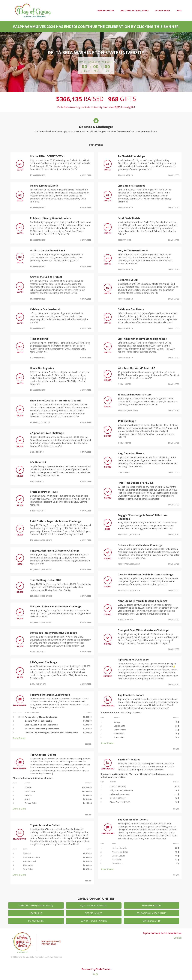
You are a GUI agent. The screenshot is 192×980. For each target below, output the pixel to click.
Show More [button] (19, 738)
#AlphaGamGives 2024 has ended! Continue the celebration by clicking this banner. (96, 26)
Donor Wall (163, 10)
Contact (178, 938)
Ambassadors (106, 10)
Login (96, 974)
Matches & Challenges (135, 10)
